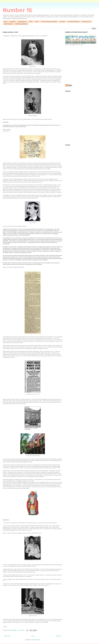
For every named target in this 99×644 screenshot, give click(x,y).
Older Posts (58, 636)
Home (6, 22)
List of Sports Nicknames (73, 22)
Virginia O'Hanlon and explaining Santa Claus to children (25, 36)
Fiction (31, 22)
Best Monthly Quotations (21, 24)
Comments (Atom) (36, 640)
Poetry (37, 22)
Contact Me (13, 22)
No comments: (21, 630)
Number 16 (18, 10)
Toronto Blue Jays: (87, 22)
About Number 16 (22, 22)
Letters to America (8, 24)
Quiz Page (62, 22)
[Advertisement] (15, 65)
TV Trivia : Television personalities (49, 22)
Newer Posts (7, 636)
